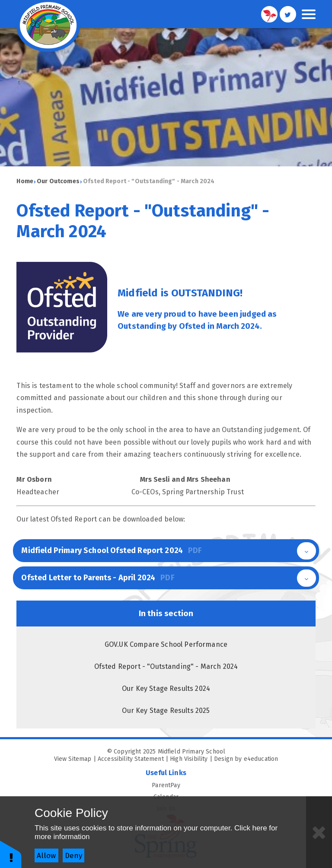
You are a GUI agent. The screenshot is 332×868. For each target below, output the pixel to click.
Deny (73, 856)
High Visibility (189, 759)
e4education (261, 759)
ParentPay (233, 785)
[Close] (319, 832)
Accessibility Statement (131, 759)
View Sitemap (73, 759)
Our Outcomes (58, 181)
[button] (11, 854)
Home (25, 181)
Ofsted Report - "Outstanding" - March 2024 (149, 181)
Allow (46, 856)
